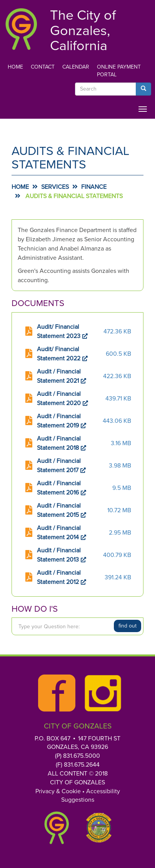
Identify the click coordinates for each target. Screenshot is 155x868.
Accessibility (103, 791)
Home (15, 67)
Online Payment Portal (119, 71)
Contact (43, 67)
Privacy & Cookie (58, 791)
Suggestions (78, 800)
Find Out (127, 626)
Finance (94, 187)
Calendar (76, 67)
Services (55, 187)
